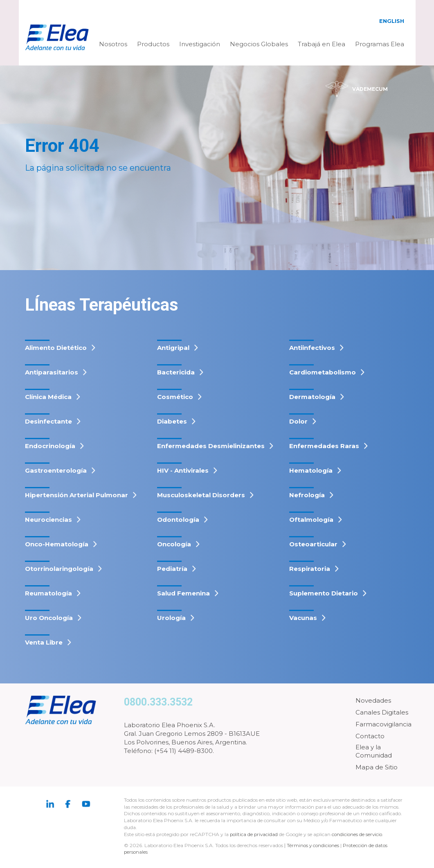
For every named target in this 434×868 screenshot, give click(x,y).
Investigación (200, 44)
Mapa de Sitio (377, 767)
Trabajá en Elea (322, 44)
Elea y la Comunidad (374, 751)
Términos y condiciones (314, 845)
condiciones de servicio (359, 834)
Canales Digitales (382, 712)
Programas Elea (380, 44)
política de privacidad (255, 834)
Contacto (370, 736)
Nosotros (113, 44)
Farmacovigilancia (383, 724)
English (392, 21)
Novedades (373, 700)
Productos (153, 44)
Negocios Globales (259, 44)
